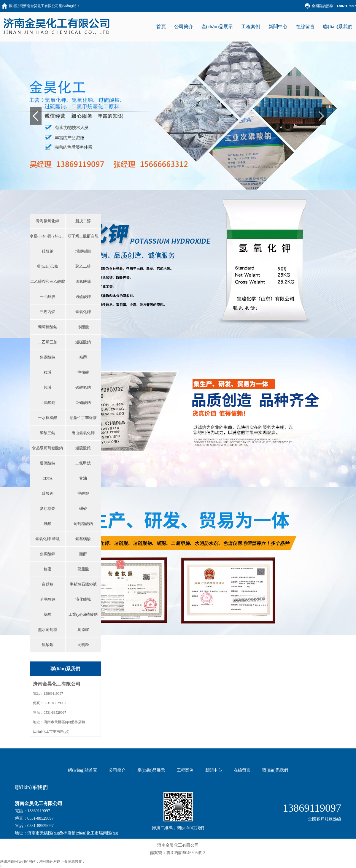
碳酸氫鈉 (83, 387)
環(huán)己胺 (48, 266)
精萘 (83, 357)
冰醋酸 (83, 327)
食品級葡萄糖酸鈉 (47, 448)
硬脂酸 (83, 569)
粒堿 (47, 372)
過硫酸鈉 (47, 463)
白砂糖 (48, 584)
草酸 (47, 614)
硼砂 (83, 508)
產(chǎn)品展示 (217, 27)
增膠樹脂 (83, 251)
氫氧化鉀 (83, 312)
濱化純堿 (83, 599)
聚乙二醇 (83, 266)
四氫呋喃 (83, 281)
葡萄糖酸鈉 (48, 327)
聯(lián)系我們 (338, 27)
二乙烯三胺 (48, 342)
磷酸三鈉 (47, 433)
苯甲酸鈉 (47, 599)
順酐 (83, 554)
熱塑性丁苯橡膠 (83, 418)
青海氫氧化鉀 (47, 221)
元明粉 (83, 645)
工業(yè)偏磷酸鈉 (83, 614)
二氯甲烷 (83, 463)
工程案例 (251, 27)
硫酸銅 (48, 645)
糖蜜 (47, 569)
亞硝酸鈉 (83, 403)
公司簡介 (184, 27)
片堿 (47, 387)
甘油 (83, 478)
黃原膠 (83, 630)
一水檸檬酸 (48, 418)
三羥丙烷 (47, 312)
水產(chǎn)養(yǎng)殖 (47, 236)
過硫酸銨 (83, 448)
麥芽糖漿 (47, 508)
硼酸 (47, 524)
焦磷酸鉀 (47, 554)
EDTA (47, 478)
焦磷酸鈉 (47, 357)
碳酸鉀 (48, 493)
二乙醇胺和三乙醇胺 (48, 281)
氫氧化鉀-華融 (47, 539)
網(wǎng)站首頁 (82, 770)
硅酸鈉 (48, 251)
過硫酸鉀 (83, 297)
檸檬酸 (83, 372)
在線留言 (305, 27)
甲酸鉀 (83, 493)
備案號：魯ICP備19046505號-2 (178, 853)
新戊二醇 (83, 221)
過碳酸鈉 (83, 342)
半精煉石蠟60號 (83, 584)
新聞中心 (278, 27)
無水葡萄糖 (48, 630)
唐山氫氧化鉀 (83, 433)
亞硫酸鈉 (47, 403)
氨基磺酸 (83, 539)
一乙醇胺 (47, 297)
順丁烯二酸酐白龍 (83, 236)
